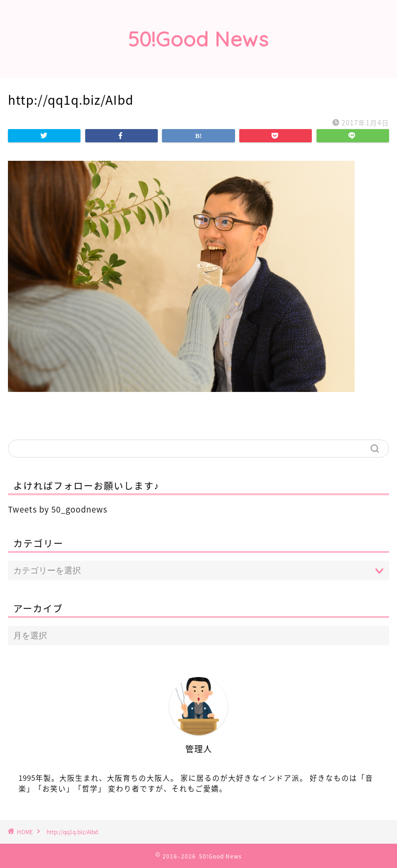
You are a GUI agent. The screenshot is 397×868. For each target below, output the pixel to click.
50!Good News (198, 39)
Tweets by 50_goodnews (58, 509)
